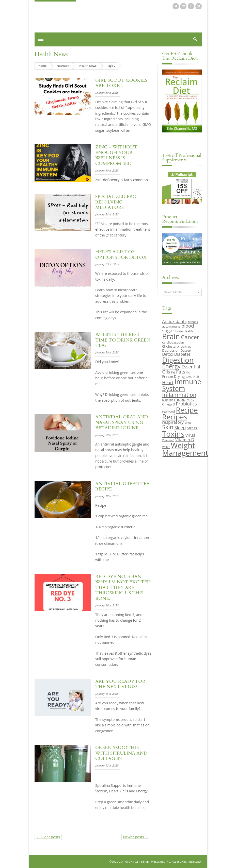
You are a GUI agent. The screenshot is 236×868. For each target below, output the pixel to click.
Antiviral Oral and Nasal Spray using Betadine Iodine (122, 422)
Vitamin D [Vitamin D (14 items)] (185, 440)
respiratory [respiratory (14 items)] (173, 422)
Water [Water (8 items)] (166, 447)
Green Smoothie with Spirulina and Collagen (121, 753)
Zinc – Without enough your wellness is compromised (116, 155)
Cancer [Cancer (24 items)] (190, 337)
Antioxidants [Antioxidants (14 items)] (174, 321)
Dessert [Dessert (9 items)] (186, 350)
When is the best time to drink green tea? (123, 340)
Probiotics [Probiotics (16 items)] (186, 404)
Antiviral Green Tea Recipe (122, 487)
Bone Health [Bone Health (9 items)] (184, 331)
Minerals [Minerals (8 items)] (168, 400)
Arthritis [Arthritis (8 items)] (193, 322)
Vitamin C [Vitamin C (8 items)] (168, 440)
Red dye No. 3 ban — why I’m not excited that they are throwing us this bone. (123, 588)
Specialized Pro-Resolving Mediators (117, 202)
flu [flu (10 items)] (188, 372)
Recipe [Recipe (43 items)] (187, 410)
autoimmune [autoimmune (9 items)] (171, 326)
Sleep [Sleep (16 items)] (180, 428)
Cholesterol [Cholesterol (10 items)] (171, 346)
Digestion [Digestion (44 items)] (178, 360)
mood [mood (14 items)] (180, 399)
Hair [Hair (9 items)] (196, 377)
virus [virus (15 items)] (190, 435)
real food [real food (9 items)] (168, 411)
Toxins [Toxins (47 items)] (173, 434)
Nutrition (63, 66)
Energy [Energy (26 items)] (171, 366)
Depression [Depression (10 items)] (171, 350)
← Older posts (48, 837)
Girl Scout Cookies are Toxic (121, 83)
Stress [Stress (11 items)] (192, 428)
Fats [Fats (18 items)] (181, 372)
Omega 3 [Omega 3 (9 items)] (168, 404)
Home (43, 66)
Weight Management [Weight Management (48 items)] (185, 449)
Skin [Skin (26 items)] (168, 427)
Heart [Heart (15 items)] (168, 382)
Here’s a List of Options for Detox (121, 255)
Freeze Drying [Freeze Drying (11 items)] (173, 376)
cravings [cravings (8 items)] (186, 347)
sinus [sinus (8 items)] (188, 423)
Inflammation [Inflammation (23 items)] (179, 395)
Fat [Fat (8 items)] (173, 372)
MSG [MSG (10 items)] (190, 400)
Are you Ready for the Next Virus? (120, 684)
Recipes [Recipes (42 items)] (175, 417)
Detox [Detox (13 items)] (168, 354)
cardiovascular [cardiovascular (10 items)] (173, 342)
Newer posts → (136, 837)
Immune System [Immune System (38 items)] (182, 385)
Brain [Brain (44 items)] (171, 336)
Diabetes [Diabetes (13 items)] (182, 354)
